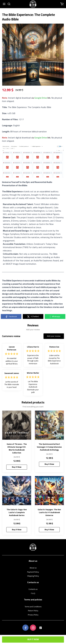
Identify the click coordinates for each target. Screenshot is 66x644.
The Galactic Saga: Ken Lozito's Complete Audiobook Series (17, 512)
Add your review (54, 336)
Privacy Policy (33, 615)
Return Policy (33, 611)
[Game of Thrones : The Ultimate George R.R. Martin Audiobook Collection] (17, 425)
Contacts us (33, 589)
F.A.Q (33, 593)
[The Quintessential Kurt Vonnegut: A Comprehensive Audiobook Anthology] (49, 425)
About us (33, 568)
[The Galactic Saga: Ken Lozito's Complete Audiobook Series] (17, 491)
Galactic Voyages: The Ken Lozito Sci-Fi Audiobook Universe (49, 512)
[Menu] (4, 4)
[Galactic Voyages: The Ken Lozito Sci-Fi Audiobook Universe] (49, 491)
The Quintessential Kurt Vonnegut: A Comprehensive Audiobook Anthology (49, 447)
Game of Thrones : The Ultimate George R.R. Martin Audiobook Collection (17, 448)
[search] (9, 4)
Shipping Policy (33, 576)
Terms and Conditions (33, 607)
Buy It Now (33, 639)
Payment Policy (33, 572)
